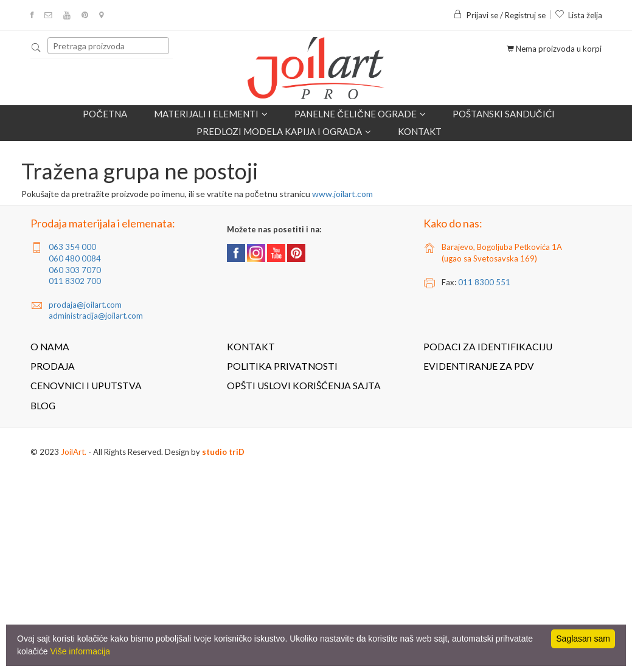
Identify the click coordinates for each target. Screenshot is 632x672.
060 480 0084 (75, 258)
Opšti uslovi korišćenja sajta (304, 386)
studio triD (223, 452)
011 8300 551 (484, 282)
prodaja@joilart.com (85, 305)
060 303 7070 (75, 270)
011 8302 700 (75, 281)
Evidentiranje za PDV (479, 366)
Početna (105, 114)
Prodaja (53, 366)
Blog (43, 406)
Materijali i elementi (211, 114)
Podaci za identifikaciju (488, 347)
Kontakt (420, 131)
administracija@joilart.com (96, 316)
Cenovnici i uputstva (86, 386)
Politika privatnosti (282, 366)
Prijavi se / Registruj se (499, 15)
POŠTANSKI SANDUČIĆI (504, 114)
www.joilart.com (342, 194)
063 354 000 (72, 247)
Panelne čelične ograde (360, 114)
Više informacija (80, 651)
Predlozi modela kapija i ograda (284, 132)
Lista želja (578, 15)
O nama (50, 347)
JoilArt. (74, 452)
